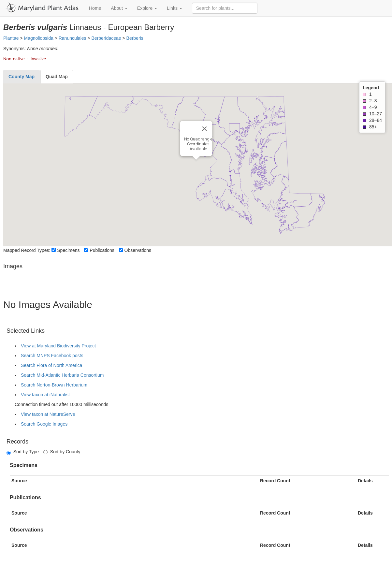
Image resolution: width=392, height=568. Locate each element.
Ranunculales (73, 38)
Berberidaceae (106, 38)
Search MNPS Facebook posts (52, 356)
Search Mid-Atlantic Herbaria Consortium (62, 375)
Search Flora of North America (51, 365)
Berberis (135, 38)
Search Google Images (44, 424)
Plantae (11, 38)
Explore (147, 8)
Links (174, 8)
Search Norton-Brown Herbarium (54, 385)
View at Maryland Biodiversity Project (58, 346)
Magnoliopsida (38, 38)
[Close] (204, 129)
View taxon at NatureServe (48, 414)
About (119, 8)
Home (95, 8)
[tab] (22, 77)
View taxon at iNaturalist (45, 395)
